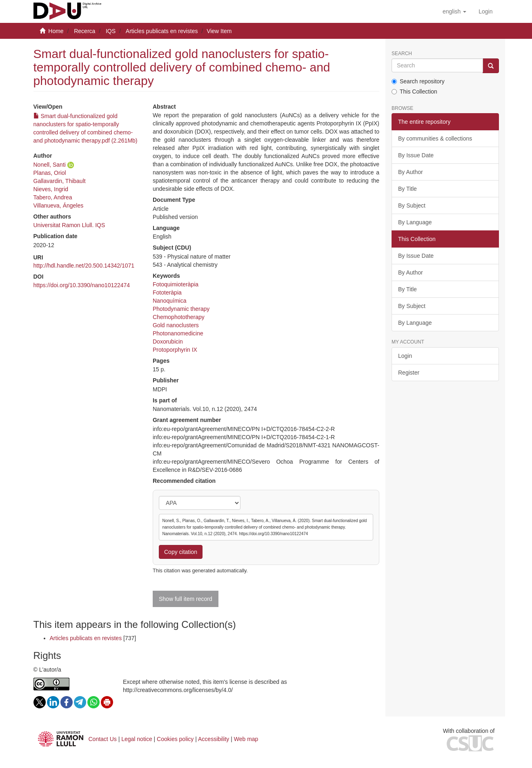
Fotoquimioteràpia (176, 284)
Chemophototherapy (179, 317)
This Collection (414, 92)
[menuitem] (485, 11)
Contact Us (103, 739)
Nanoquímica (170, 301)
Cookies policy (175, 739)
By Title (407, 189)
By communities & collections (435, 138)
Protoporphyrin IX (175, 350)
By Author (411, 172)
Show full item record (186, 599)
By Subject (412, 205)
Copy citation (181, 552)
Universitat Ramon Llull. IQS (69, 225)
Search (402, 54)
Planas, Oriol (50, 173)
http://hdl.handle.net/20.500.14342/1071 (84, 266)
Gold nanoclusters (176, 325)
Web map (246, 739)
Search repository (418, 81)
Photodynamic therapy (181, 309)
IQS (111, 31)
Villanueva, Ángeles (59, 205)
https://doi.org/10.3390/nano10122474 (82, 285)
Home (56, 31)
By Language (415, 222)
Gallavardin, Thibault (60, 181)
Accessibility (214, 739)
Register (409, 373)
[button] (454, 11)
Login (405, 356)
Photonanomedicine (178, 333)
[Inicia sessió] (485, 11)
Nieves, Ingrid (51, 189)
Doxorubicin (168, 342)
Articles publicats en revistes (162, 31)
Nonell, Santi (50, 165)
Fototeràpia (167, 292)
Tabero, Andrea (53, 197)
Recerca (85, 31)
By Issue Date (416, 155)
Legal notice (137, 739)
